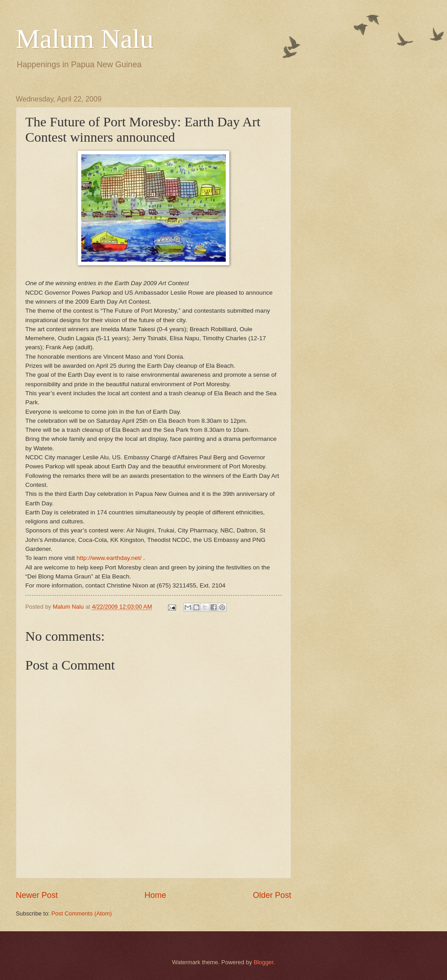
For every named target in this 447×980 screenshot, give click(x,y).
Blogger (264, 962)
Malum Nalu (85, 39)
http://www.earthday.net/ (109, 558)
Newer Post (37, 895)
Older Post (272, 895)
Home (155, 895)
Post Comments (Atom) (82, 913)
